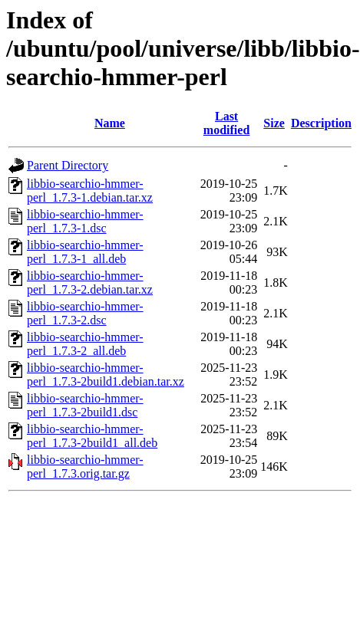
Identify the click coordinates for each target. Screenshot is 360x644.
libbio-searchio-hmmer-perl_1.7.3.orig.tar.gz (85, 467)
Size (274, 123)
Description (321, 123)
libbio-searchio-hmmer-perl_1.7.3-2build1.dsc (85, 405)
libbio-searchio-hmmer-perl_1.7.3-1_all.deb (85, 252)
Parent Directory (68, 165)
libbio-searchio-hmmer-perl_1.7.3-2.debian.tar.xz (90, 283)
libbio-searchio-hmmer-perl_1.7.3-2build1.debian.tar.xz (106, 375)
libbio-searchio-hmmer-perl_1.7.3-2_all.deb (85, 344)
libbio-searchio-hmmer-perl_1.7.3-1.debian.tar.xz (90, 191)
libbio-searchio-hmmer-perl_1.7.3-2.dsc (85, 313)
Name (110, 123)
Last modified (226, 123)
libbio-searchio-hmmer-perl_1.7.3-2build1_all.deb (92, 436)
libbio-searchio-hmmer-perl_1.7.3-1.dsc (85, 221)
